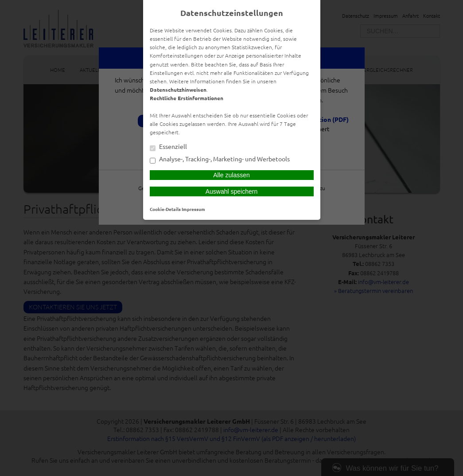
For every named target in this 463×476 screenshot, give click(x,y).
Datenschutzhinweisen (178, 90)
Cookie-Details (165, 209)
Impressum (193, 209)
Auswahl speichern (232, 191)
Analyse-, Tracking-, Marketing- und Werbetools (220, 160)
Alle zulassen (231, 175)
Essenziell (168, 147)
